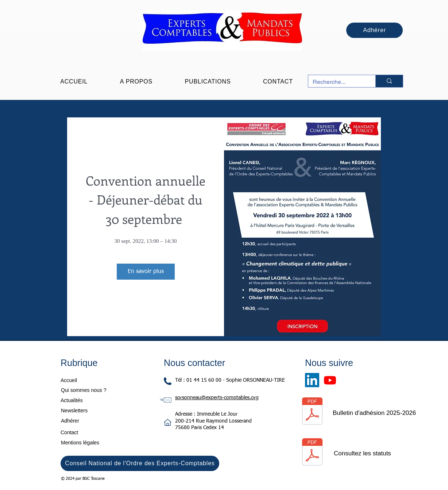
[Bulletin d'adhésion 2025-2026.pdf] (312, 412)
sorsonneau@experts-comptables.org (217, 398)
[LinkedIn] (312, 380)
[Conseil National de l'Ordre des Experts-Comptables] (140, 463)
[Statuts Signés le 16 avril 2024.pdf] (312, 453)
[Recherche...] (336, 82)
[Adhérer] (374, 30)
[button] (136, 82)
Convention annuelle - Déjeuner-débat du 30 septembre (149, 199)
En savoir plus (146, 272)
